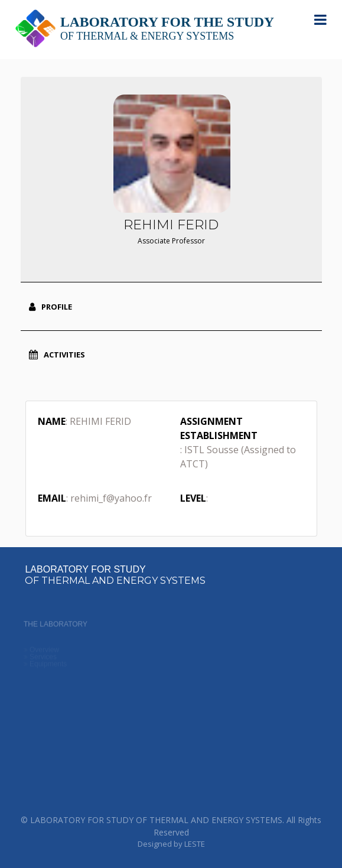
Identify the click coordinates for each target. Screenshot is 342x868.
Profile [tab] (51, 307)
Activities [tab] (57, 355)
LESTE (195, 844)
